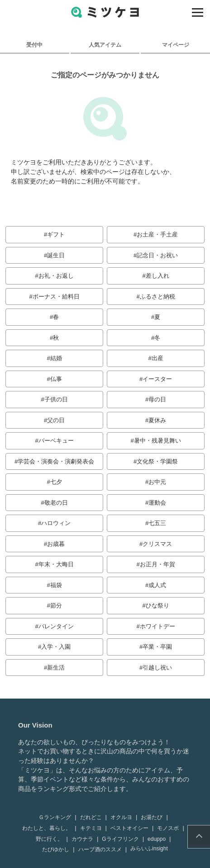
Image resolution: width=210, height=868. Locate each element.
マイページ (176, 45)
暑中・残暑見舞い (157, 441)
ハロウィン (56, 523)
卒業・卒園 (157, 647)
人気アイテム (105, 45)
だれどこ (91, 817)
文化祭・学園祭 (157, 461)
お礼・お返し (56, 276)
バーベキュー (56, 441)
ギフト (56, 234)
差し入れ (157, 276)
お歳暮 (56, 544)
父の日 (56, 420)
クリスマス (157, 544)
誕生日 (56, 255)
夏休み (157, 420)
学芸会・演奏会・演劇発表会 (56, 461)
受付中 (34, 45)
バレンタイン (56, 626)
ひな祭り (157, 605)
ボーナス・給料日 (56, 297)
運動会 (157, 503)
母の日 (157, 399)
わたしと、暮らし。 (47, 828)
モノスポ (168, 828)
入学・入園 (56, 647)
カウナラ (82, 839)
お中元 (157, 482)
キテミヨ (91, 828)
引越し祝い (157, 668)
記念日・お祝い (157, 255)
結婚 (56, 358)
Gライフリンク (120, 839)
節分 (56, 605)
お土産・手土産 (157, 234)
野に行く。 (49, 839)
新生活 (56, 668)
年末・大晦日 (56, 564)
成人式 (157, 585)
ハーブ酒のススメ (100, 849)
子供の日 (56, 399)
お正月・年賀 (157, 564)
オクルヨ (121, 817)
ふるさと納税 (157, 297)
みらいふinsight (149, 849)
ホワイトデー (157, 626)
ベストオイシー (129, 828)
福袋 (56, 585)
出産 (157, 358)
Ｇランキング (55, 817)
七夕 (56, 482)
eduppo (157, 839)
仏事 (56, 379)
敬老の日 (56, 503)
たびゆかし (56, 849)
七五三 (157, 523)
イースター (157, 379)
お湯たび (152, 817)
